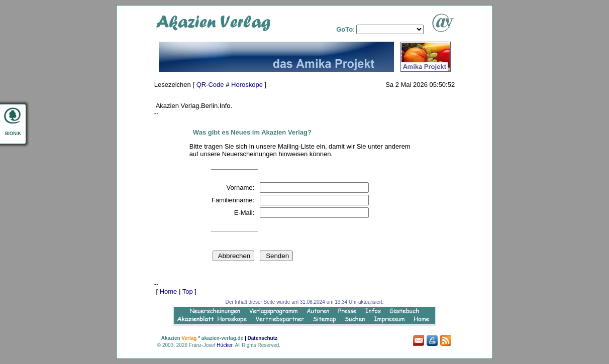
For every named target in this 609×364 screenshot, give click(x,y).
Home (169, 291)
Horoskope (247, 85)
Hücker (224, 345)
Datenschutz (263, 338)
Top (188, 291)
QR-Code (210, 85)
